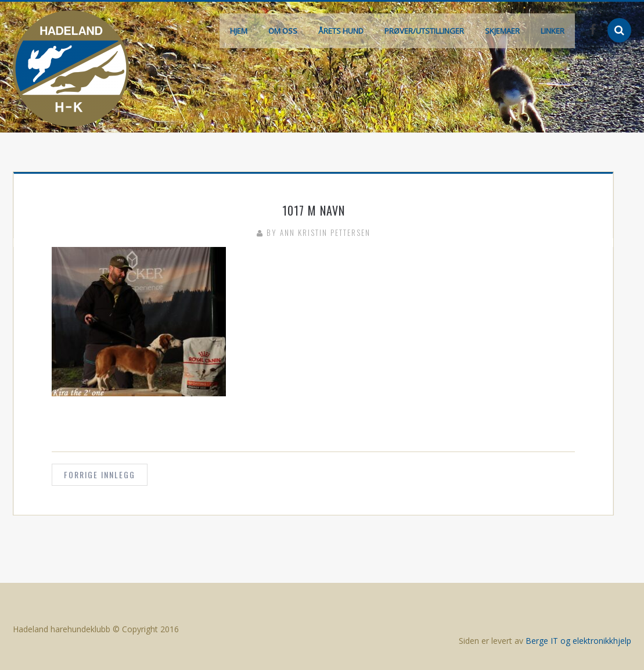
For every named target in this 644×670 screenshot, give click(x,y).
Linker (553, 31)
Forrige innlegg (100, 474)
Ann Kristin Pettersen (325, 232)
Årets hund (341, 31)
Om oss (283, 31)
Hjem (239, 31)
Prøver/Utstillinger (424, 31)
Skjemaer (502, 31)
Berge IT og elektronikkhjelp (578, 641)
